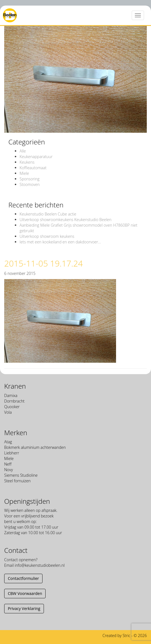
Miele (24, 173)
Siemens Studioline (21, 475)
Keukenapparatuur (36, 157)
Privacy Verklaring (24, 608)
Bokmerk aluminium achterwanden (35, 447)
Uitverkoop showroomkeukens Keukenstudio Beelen (66, 220)
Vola (8, 412)
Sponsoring (30, 179)
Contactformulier (23, 578)
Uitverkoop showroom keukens (47, 236)
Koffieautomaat (33, 168)
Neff (8, 464)
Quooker (12, 407)
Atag (8, 442)
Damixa (11, 395)
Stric (126, 635)
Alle (23, 151)
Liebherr (12, 453)
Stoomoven (30, 184)
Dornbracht (14, 401)
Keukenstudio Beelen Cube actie (48, 214)
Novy (9, 470)
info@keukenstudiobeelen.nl (39, 565)
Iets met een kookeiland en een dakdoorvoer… (60, 242)
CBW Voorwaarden (25, 593)
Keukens (27, 162)
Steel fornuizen (17, 481)
